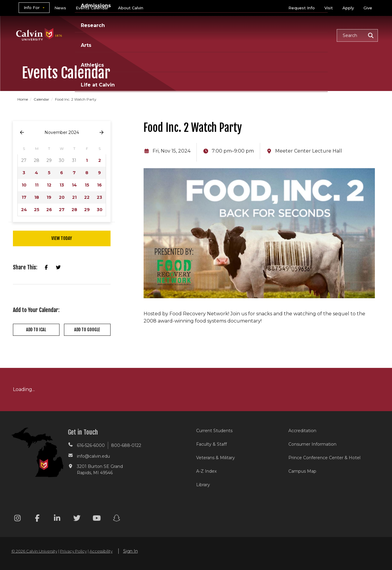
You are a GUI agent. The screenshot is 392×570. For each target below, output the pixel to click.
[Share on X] (58, 268)
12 (49, 185)
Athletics (270, 35)
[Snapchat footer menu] (117, 519)
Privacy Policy (73, 551)
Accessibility (101, 551)
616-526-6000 (91, 445)
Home (23, 99)
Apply (348, 8)
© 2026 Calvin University (34, 551)
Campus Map (302, 471)
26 (49, 210)
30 (100, 210)
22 (87, 197)
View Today (62, 238)
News (60, 8)
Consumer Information (312, 444)
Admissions (173, 35)
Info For (32, 8)
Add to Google (87, 330)
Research (212, 35)
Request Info (302, 8)
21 (74, 197)
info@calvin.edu (93, 456)
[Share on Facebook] (46, 268)
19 (49, 197)
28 (74, 210)
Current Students (214, 431)
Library (203, 485)
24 (24, 210)
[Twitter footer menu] (77, 519)
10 (24, 185)
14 (74, 185)
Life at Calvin (311, 35)
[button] (357, 35)
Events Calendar (92, 8)
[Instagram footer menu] (17, 519)
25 (37, 210)
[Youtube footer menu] (97, 519)
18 (37, 197)
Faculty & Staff (211, 444)
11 (37, 185)
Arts (241, 35)
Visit (329, 8)
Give (368, 8)
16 (99, 185)
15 (87, 185)
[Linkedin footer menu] (57, 519)
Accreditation (302, 431)
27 (62, 210)
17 (24, 197)
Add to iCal (36, 330)
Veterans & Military (216, 458)
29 (87, 210)
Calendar (42, 99)
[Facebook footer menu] (37, 519)
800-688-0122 (126, 445)
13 (62, 185)
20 (62, 197)
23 (99, 197)
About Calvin (131, 8)
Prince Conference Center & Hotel (324, 458)
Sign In (131, 551)
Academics (132, 35)
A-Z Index (206, 471)
